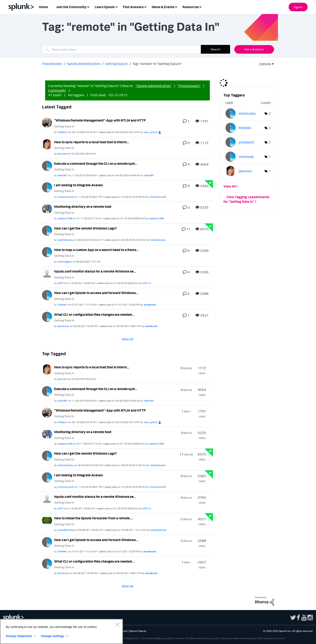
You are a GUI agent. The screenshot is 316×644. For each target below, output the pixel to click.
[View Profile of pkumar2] (62, 154)
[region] (61, 631)
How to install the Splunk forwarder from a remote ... (94, 518)
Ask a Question (254, 49)
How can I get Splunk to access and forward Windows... (96, 293)
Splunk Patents (138, 631)
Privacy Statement (19, 636)
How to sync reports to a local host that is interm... (92, 142)
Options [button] (264, 64)
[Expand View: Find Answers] (145, 7)
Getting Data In (116, 64)
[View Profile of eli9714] (62, 283)
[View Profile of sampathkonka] (66, 530)
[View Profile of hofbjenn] (63, 132)
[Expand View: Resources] (200, 7)
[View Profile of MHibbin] (245, 128)
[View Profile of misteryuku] (247, 113)
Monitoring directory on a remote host (83, 207)
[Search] (121, 49)
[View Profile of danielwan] (63, 326)
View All (127, 339)
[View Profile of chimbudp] (246, 157)
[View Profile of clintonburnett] (66, 197)
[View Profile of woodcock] (150, 305)
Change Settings (53, 636)
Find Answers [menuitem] (133, 7)
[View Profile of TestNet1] (63, 305)
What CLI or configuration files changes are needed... (94, 314)
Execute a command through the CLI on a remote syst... (96, 164)
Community (57, 90)
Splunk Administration (84, 64)
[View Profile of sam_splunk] (151, 132)
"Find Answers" (189, 86)
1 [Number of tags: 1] (270, 157)
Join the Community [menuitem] (71, 7)
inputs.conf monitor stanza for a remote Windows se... (95, 271)
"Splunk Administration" (154, 86)
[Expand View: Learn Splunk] (116, 7)
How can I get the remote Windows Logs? (85, 228)
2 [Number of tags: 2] (270, 113)
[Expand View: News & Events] (176, 7)
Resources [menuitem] (191, 7)
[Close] (117, 624)
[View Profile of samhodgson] (65, 262)
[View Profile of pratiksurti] (247, 142)
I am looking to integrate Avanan (78, 185)
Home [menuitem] (43, 7)
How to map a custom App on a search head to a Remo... (96, 250)
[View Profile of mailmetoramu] (66, 240)
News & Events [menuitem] (163, 7)
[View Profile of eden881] (63, 175)
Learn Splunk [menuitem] (105, 7)
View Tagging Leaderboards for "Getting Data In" (246, 199)
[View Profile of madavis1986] (65, 218)
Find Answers (52, 64)
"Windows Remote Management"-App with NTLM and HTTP (100, 120)
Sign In (298, 7)
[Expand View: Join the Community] (88, 7)
